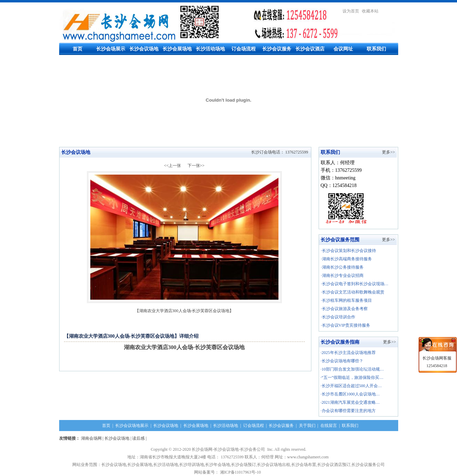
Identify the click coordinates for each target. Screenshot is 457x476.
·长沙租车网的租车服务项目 (346, 300)
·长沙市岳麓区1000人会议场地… (350, 394)
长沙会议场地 (144, 49)
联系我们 (376, 49)
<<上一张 (173, 166)
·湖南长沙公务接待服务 (342, 267)
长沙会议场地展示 (132, 426)
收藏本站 (370, 11)
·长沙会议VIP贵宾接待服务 (346, 325)
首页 (77, 49)
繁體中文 (390, 11)
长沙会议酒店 (310, 49)
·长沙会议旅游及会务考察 (344, 309)
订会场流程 (244, 49)
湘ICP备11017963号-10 (241, 472)
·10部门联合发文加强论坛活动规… (352, 369)
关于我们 (307, 426)
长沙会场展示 (111, 49)
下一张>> (196, 166)
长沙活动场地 (210, 49)
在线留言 (329, 426)
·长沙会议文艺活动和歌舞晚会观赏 (353, 292)
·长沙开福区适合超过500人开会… (351, 386)
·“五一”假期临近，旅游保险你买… (352, 377)
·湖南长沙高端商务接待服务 (346, 259)
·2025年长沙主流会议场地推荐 (348, 353)
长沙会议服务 (277, 49)
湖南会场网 (91, 438)
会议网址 (343, 49)
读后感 (138, 438)
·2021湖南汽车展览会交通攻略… (350, 402)
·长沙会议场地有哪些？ (342, 361)
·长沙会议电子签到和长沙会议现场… (355, 284)
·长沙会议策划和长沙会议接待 (349, 251)
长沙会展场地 (177, 49)
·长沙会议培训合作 (338, 317)
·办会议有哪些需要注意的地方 (348, 411)
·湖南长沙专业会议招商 (342, 276)
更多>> (389, 152)
